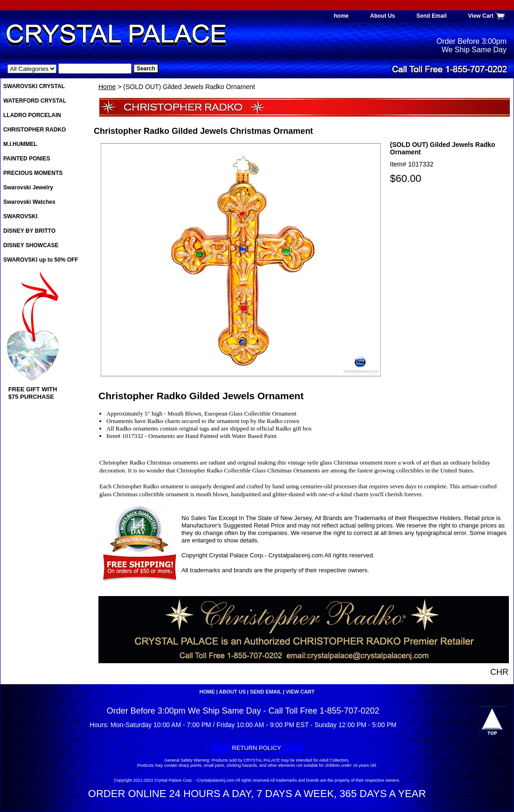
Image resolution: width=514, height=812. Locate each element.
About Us (383, 16)
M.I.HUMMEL (20, 144)
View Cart (481, 16)
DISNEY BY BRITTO (29, 231)
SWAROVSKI (20, 216)
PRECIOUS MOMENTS (33, 173)
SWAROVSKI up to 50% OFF (41, 260)
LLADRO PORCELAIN (32, 115)
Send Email (432, 16)
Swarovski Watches (29, 202)
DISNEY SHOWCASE (31, 245)
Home (107, 87)
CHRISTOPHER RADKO (35, 130)
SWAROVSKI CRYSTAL (34, 86)
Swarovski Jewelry (28, 187)
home (341, 16)
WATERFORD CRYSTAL (35, 101)
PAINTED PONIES (27, 159)
